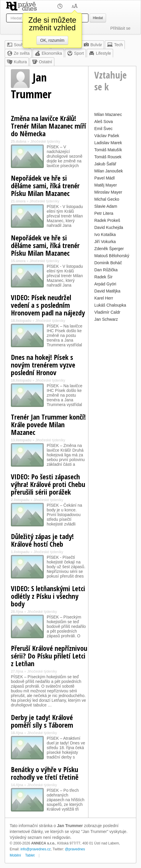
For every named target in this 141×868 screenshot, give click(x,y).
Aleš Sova (104, 122)
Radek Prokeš (107, 220)
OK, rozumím (52, 40)
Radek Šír (103, 277)
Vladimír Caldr (107, 312)
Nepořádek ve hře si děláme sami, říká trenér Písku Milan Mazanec (45, 186)
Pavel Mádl (104, 178)
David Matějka (107, 291)
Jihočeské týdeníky (45, 142)
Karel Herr (104, 298)
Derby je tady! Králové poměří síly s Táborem (42, 721)
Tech (115, 45)
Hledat (98, 18)
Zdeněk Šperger (109, 249)
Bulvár (93, 45)
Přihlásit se (120, 28)
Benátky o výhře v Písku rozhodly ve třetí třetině (45, 773)
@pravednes (75, 849)
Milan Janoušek (109, 171)
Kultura (17, 62)
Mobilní (15, 855)
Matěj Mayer (106, 185)
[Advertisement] (112, 341)
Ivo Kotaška (105, 235)
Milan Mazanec (108, 114)
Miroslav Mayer (108, 192)
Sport (75, 53)
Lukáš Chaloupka (110, 305)
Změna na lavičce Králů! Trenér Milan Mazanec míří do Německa (48, 126)
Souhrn (17, 45)
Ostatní (42, 62)
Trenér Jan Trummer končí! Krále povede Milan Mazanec (48, 424)
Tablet (30, 855)
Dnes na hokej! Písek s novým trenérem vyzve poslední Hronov (43, 365)
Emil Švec (103, 129)
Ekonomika (48, 53)
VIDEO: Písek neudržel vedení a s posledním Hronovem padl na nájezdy (48, 305)
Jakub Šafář (105, 164)
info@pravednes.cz (36, 849)
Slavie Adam (106, 206)
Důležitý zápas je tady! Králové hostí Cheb (42, 540)
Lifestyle (100, 53)
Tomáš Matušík (108, 150)
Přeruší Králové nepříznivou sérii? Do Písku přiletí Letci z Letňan (49, 656)
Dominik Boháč (108, 263)
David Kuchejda (109, 227)
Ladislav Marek (108, 143)
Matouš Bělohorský (112, 256)
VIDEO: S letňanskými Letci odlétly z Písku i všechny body (48, 596)
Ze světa (18, 53)
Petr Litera (104, 213)
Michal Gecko (107, 199)
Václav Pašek (107, 136)
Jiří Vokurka (105, 242)
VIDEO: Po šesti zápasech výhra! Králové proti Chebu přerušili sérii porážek (48, 484)
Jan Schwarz (106, 319)
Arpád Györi (105, 284)
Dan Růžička (106, 270)
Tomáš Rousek (108, 157)
